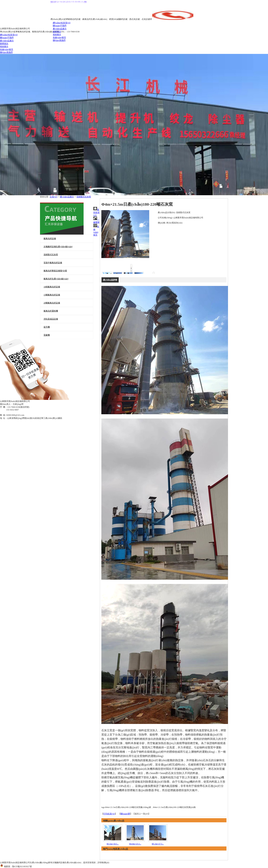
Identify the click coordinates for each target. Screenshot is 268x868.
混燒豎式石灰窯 (84, 197)
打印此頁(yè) (109, 814)
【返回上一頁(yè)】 (141, 814)
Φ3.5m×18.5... (113, 844)
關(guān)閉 (125, 814)
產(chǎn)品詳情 (110, 280)
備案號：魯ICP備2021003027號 (16, 866)
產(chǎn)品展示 (67, 197)
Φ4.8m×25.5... (135, 844)
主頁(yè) (53, 197)
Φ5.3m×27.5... (158, 844)
